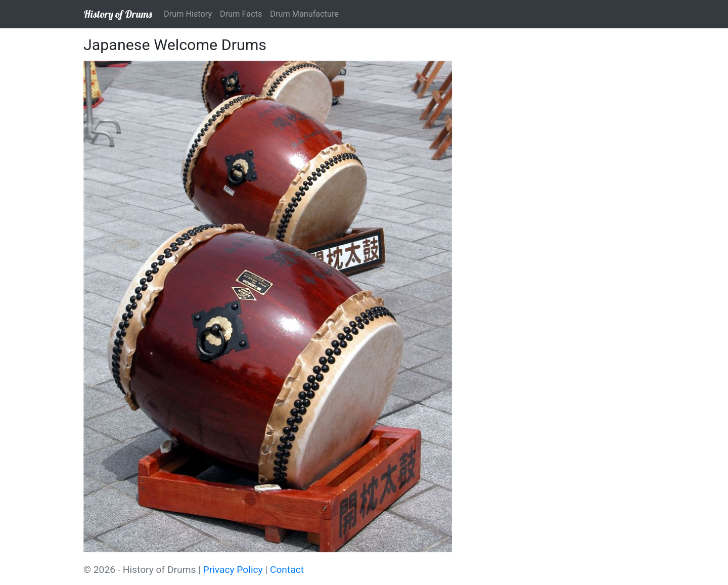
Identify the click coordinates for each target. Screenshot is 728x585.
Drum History (188, 14)
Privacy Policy (233, 570)
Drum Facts (241, 14)
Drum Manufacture (304, 14)
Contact (287, 570)
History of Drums (118, 14)
